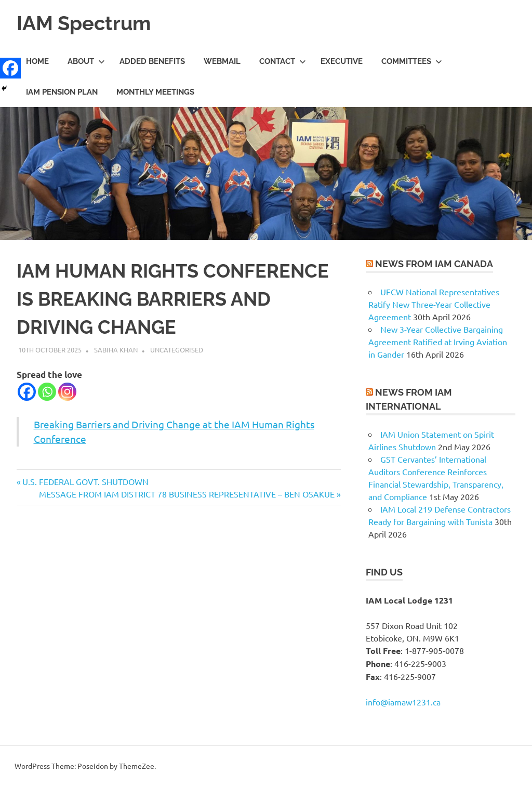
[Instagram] (67, 392)
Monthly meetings (155, 92)
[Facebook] (27, 392)
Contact (283, 61)
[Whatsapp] (47, 392)
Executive (342, 61)
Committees (412, 61)
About (86, 61)
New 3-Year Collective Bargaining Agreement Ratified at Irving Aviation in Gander (438, 342)
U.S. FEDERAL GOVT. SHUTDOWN (85, 481)
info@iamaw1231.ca (403, 702)
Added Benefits (152, 61)
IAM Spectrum (84, 23)
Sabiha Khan (116, 350)
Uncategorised (177, 350)
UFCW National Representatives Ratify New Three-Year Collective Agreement (434, 304)
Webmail (222, 61)
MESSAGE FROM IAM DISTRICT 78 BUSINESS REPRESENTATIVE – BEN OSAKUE (187, 494)
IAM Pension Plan (62, 92)
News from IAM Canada (434, 264)
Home (37, 61)
